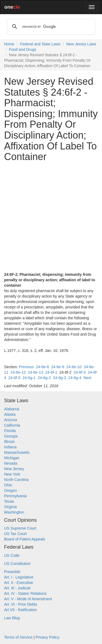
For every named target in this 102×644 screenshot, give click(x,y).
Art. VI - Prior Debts (21, 604)
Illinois (9, 442)
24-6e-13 (35, 372)
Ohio (8, 485)
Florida (10, 431)
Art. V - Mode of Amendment (28, 599)
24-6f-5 (14, 378)
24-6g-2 (44, 378)
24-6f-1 (51, 372)
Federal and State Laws (40, 44)
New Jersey (14, 469)
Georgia (11, 436)
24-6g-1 (29, 378)
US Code (12, 555)
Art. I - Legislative (19, 577)
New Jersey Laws (81, 44)
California (12, 425)
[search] (50, 27)
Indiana (10, 447)
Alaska (10, 414)
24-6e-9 (58, 367)
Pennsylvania (15, 496)
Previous (26, 367)
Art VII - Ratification (21, 610)
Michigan (12, 458)
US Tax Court (15, 534)
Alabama (12, 409)
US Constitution (17, 564)
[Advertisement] (51, 217)
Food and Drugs (23, 49)
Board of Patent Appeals (25, 539)
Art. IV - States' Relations (25, 593)
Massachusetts (17, 452)
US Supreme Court (20, 528)
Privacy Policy (47, 637)
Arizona (10, 420)
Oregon (10, 490)
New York (12, 474)
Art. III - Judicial (17, 588)
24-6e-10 (74, 367)
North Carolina (16, 480)
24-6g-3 (60, 378)
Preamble (12, 572)
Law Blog (12, 618)
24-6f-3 (79, 372)
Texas (9, 501)
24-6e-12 (18, 372)
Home (9, 44)
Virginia (10, 507)
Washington (14, 512)
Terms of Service (18, 637)
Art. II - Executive (19, 583)
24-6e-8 (42, 367)
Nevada (11, 463)
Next (87, 378)
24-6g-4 (75, 378)
